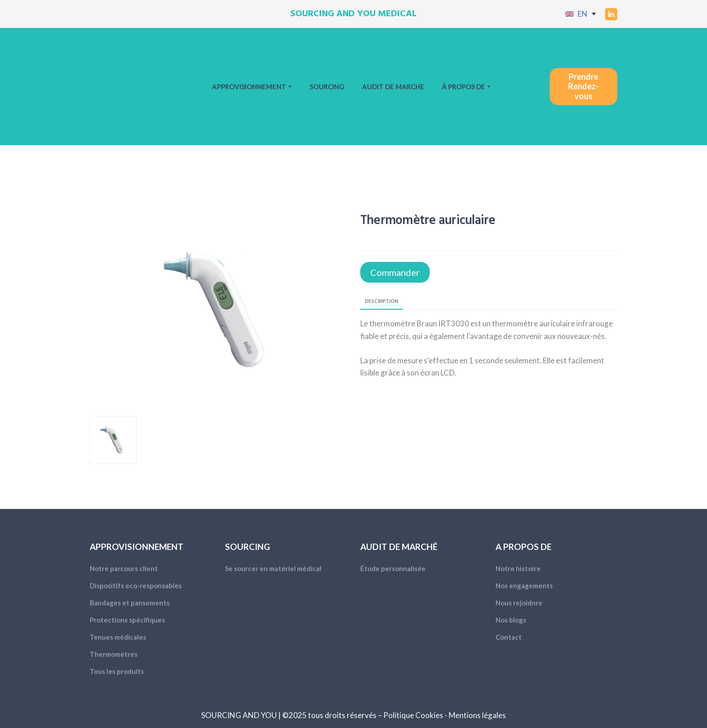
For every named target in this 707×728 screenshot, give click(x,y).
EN (583, 14)
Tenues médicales (118, 637)
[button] (611, 14)
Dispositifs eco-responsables (136, 586)
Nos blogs (511, 620)
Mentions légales (477, 715)
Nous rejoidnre (519, 603)
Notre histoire (518, 568)
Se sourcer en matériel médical (273, 568)
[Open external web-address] (569, 14)
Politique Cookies (413, 715)
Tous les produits (117, 671)
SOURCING (327, 87)
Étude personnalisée (393, 568)
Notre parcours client (124, 568)
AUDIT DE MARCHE (393, 87)
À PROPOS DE (464, 87)
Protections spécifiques (127, 620)
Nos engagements (524, 586)
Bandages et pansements (130, 603)
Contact (509, 637)
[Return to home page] (121, 87)
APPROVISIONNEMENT (249, 87)
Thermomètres (114, 654)
